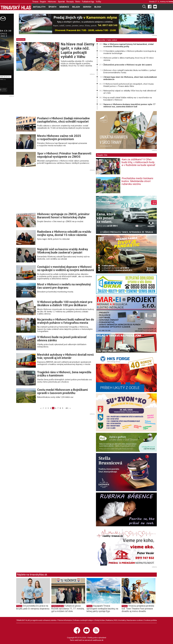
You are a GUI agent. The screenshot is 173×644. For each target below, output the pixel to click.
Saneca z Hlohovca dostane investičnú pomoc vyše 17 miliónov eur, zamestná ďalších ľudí (129, 105)
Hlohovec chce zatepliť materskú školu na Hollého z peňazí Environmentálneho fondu (130, 71)
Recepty (70, 2)
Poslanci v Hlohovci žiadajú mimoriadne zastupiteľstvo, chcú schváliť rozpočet (63, 120)
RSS (116, 620)
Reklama (109, 620)
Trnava (35, 2)
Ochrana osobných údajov (83, 620)
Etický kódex (100, 620)
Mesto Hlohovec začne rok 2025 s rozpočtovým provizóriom (59, 137)
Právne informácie (65, 620)
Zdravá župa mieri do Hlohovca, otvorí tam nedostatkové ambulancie (130, 78)
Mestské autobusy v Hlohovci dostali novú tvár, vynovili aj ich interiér (65, 356)
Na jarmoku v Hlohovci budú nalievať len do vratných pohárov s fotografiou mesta (66, 321)
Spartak (61, 2)
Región (43, 2)
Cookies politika (150, 620)
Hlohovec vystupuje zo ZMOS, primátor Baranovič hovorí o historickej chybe (63, 216)
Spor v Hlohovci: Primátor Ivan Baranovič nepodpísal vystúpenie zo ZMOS (64, 155)
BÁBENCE (64, 7)
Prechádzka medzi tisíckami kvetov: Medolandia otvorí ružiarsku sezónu (137, 181)
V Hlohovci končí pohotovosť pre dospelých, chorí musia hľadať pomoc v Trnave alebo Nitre (128, 85)
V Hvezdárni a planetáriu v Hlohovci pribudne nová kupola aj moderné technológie (130, 52)
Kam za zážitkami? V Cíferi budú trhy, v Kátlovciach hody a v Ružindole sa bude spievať (138, 162)
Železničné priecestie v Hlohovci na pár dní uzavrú (128, 65)
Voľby (98, 2)
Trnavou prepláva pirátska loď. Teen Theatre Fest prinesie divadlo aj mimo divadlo (138, 608)
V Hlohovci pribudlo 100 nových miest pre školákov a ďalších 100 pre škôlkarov (65, 304)
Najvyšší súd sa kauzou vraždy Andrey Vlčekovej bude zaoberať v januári (63, 251)
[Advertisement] (39, 96)
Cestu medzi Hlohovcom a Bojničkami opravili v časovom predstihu (62, 391)
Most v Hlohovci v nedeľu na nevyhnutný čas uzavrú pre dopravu (64, 286)
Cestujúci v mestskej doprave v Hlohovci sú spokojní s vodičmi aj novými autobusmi (66, 268)
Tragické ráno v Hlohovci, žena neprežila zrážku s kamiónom (64, 374)
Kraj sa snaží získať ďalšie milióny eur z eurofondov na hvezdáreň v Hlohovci (128, 99)
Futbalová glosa (58, 606)
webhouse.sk (98, 640)
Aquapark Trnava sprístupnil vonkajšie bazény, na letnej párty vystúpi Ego (102, 608)
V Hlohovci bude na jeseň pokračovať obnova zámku (62, 339)
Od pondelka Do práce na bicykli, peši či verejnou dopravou (33, 607)
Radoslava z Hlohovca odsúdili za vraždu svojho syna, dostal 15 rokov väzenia (64, 233)
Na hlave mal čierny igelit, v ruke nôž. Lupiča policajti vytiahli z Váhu (78, 50)
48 (67, 408)
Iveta (171, 1)
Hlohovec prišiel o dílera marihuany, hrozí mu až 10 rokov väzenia (129, 59)
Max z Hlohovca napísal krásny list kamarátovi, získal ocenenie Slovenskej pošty (128, 45)
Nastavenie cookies (135, 620)
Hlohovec (52, 2)
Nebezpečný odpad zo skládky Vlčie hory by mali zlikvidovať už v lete (130, 92)
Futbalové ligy (88, 2)
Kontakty (122, 620)
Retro (78, 2)
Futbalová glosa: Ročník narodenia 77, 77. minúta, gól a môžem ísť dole (68, 608)
